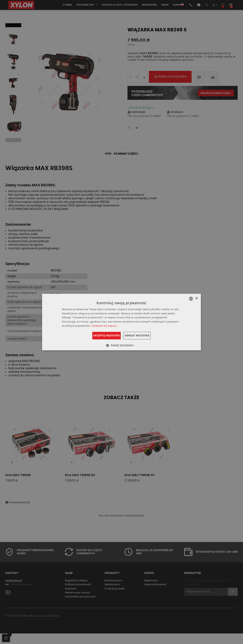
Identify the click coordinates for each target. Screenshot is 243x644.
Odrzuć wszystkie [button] (142, 335)
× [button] (196, 298)
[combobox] (191, 299)
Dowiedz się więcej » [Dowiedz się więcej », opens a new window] (105, 326)
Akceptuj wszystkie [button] (102, 335)
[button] (121, 345)
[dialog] (121, 322)
